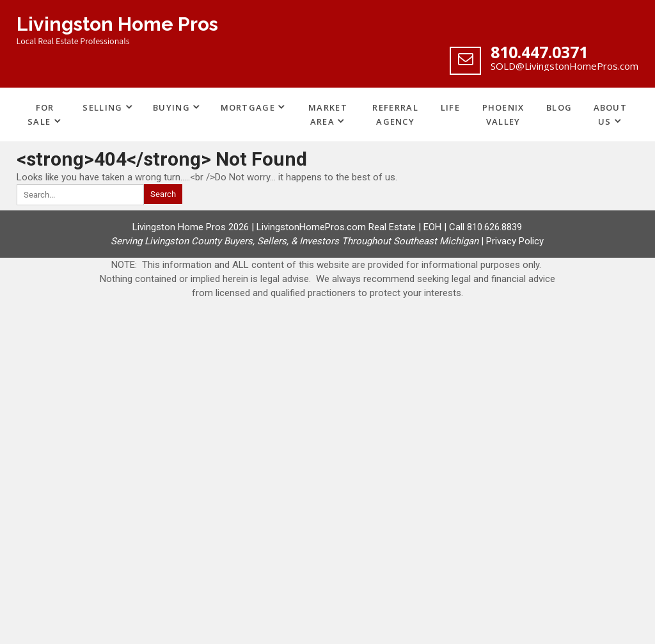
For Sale (41, 114)
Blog (559, 107)
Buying (171, 107)
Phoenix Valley (503, 114)
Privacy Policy (515, 241)
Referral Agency (395, 114)
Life (450, 107)
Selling (102, 107)
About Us (611, 114)
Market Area (328, 114)
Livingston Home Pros (117, 24)
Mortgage (248, 107)
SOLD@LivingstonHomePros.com (564, 66)
